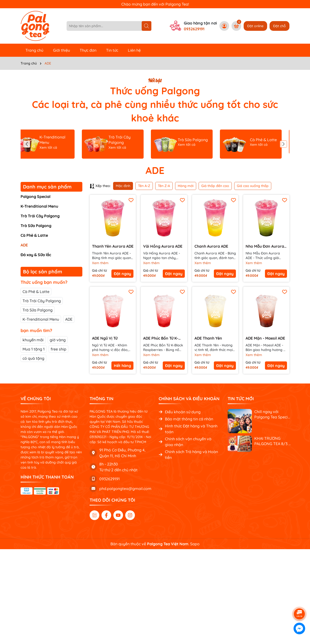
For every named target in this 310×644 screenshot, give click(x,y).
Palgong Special (35, 196)
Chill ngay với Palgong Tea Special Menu (273, 415)
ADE (24, 245)
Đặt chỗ (279, 26)
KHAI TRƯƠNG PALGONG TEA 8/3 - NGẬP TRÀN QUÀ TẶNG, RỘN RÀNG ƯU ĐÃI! (272, 441)
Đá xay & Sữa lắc (36, 255)
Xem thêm (100, 263)
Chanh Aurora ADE (211, 246)
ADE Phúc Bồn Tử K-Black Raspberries (161, 338)
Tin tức (112, 50)
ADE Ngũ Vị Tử (105, 338)
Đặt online (255, 26)
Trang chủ (34, 50)
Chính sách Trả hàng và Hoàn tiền (188, 455)
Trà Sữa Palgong (36, 226)
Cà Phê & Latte (34, 235)
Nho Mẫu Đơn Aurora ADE (265, 246)
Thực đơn (88, 50)
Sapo (195, 544)
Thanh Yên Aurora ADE (113, 246)
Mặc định (123, 186)
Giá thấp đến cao (215, 186)
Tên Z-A (164, 186)
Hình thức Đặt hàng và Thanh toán (188, 429)
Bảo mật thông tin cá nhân (186, 419)
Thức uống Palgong (155, 91)
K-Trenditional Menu (39, 206)
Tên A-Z (144, 186)
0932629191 (194, 29)
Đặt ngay (122, 274)
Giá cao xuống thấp (253, 186)
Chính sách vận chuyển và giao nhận (185, 442)
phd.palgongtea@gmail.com (125, 489)
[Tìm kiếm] (147, 26)
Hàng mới (186, 186)
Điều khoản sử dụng (180, 412)
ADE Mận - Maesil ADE (265, 338)
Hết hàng (122, 366)
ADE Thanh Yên (208, 338)
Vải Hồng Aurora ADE (163, 246)
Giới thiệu (62, 50)
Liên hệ (134, 50)
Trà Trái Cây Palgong (40, 216)
